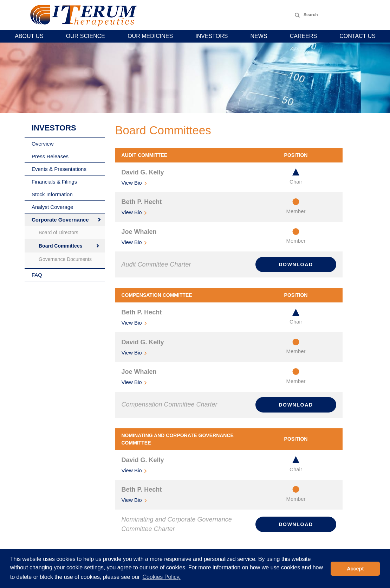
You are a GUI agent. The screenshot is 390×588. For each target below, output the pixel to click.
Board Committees (60, 246)
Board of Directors (58, 232)
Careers (303, 36)
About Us (29, 36)
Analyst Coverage (52, 207)
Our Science (86, 36)
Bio (132, 183)
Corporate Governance (60, 220)
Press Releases (50, 156)
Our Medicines (150, 36)
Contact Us (357, 36)
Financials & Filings (54, 182)
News (259, 36)
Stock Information (52, 194)
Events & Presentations (59, 169)
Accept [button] (355, 569)
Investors (212, 36)
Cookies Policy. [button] (162, 577)
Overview (43, 144)
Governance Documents (65, 259)
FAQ (37, 275)
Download (296, 264)
